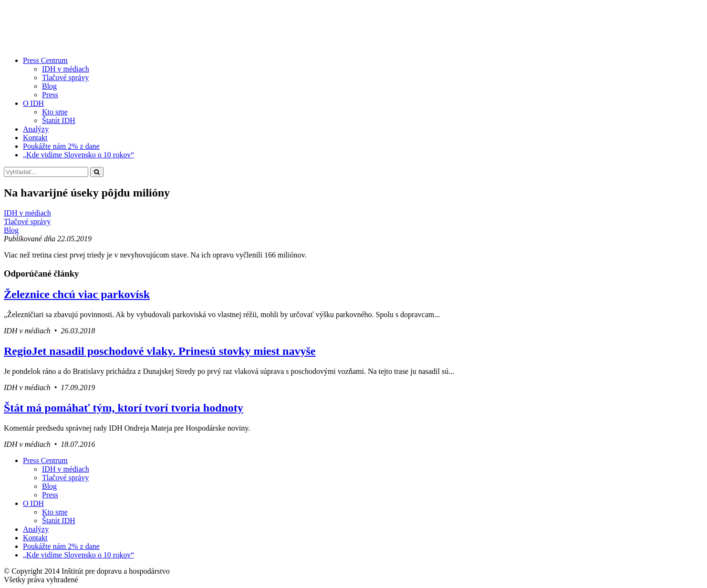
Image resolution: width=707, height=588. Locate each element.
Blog (49, 86)
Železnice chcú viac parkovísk (77, 294)
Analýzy (36, 129)
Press (50, 95)
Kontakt (35, 138)
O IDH (33, 103)
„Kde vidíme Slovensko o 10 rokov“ (78, 155)
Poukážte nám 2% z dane (61, 146)
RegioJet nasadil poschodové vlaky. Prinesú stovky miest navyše (160, 351)
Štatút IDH (59, 120)
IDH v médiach (66, 69)
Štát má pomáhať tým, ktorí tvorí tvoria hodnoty (124, 408)
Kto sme (55, 112)
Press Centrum (45, 60)
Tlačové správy (65, 77)
